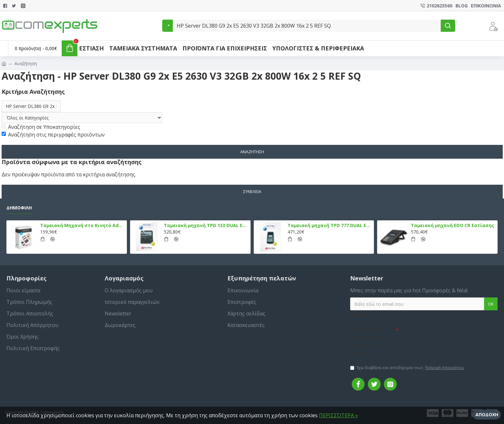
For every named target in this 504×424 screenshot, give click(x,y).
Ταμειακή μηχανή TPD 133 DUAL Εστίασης (206, 226)
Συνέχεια (252, 191)
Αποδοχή (487, 415)
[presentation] (443, 335)
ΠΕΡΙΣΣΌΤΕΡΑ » (338, 415)
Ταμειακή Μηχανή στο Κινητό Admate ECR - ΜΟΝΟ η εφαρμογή (82, 226)
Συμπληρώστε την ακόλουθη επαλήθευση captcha (367, 341)
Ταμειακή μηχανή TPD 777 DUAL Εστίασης (330, 226)
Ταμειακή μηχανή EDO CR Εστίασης (452, 226)
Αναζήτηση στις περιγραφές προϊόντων (53, 135)
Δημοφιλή (19, 208)
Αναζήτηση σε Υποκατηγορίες (41, 127)
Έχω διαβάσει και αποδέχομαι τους (408, 368)
